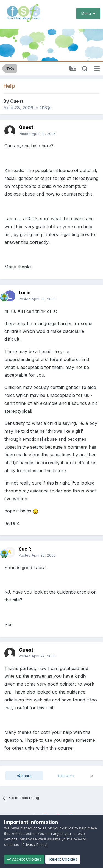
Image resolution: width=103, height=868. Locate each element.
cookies (40, 828)
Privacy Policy (34, 844)
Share (24, 776)
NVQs (45, 108)
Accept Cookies (24, 859)
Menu (88, 13)
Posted (37, 134)
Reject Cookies (63, 859)
